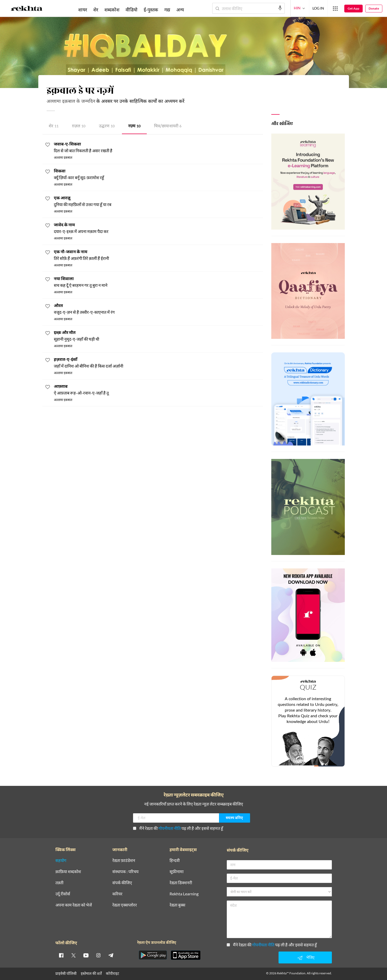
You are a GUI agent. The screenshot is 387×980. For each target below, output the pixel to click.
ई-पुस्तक (151, 10)
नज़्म (134, 126)
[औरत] (158, 309)
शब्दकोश (112, 10)
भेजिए (305, 958)
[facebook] (61, 955)
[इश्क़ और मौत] (158, 336)
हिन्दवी (175, 861)
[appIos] (186, 955)
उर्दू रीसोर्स (63, 894)
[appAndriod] (153, 955)
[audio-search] (280, 8)
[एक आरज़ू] (158, 202)
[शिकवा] (158, 175)
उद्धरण (107, 126)
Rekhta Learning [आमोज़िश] (184, 894)
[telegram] (111, 955)
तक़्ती (59, 883)
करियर (117, 894)
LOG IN (318, 8)
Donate (374, 8)
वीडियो (132, 10)
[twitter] (74, 955)
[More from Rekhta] (335, 9)
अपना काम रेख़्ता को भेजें (74, 905)
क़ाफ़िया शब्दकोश (68, 872)
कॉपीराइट (112, 973)
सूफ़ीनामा (177, 872)
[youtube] (86, 955)
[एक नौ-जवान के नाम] (158, 255)
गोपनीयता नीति (170, 828)
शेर (54, 126)
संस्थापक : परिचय (125, 872)
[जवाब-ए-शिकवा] (158, 148)
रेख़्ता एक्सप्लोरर (125, 905)
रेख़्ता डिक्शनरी (181, 883)
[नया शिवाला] (158, 282)
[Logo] (27, 9)
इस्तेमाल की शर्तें (91, 973)
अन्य (180, 10)
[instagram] (98, 955)
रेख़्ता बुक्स (177, 905)
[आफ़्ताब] (158, 390)
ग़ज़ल (79, 126)
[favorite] (48, 145)
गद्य (167, 10)
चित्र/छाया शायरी (168, 126)
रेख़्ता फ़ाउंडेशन (124, 861)
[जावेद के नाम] (158, 228)
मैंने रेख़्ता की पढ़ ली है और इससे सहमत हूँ (178, 828)
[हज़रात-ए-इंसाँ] (158, 363)
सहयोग (61, 861)
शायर (83, 10)
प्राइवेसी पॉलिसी (66, 973)
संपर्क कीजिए (122, 883)
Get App (353, 8)
